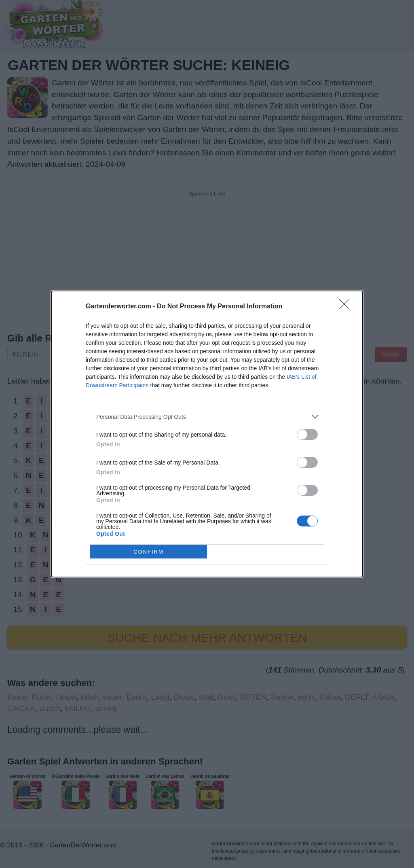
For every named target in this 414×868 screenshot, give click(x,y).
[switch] (307, 434)
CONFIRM (149, 551)
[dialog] (207, 434)
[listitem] (207, 417)
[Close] (347, 307)
